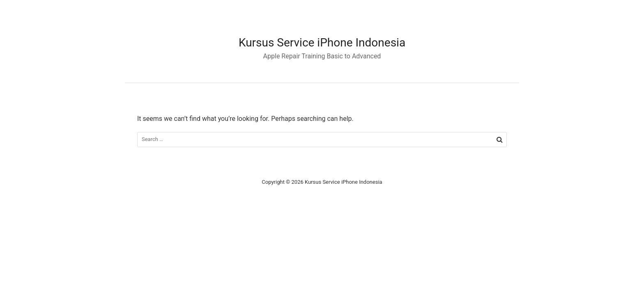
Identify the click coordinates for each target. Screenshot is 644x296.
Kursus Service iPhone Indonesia (322, 43)
